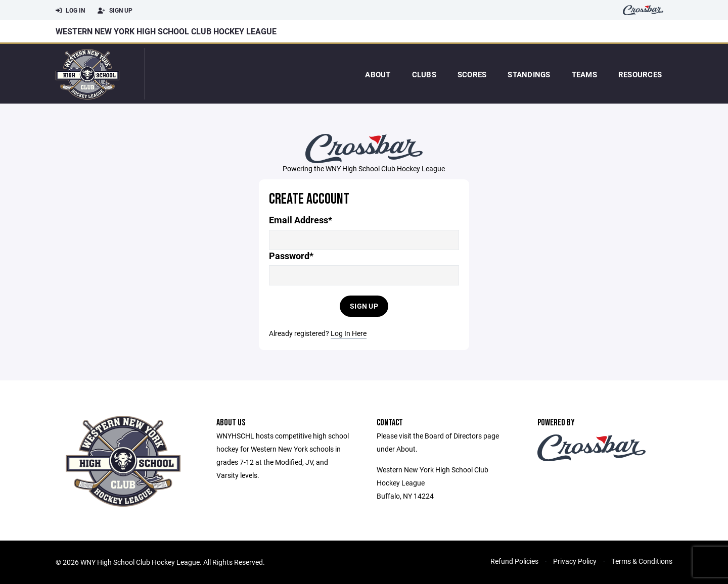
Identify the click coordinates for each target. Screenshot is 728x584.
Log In (70, 11)
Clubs (424, 74)
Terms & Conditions (642, 561)
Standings (529, 74)
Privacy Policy (575, 561)
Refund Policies (514, 561)
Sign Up (115, 11)
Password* (291, 256)
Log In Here (349, 333)
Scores (472, 74)
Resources (640, 74)
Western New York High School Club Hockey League (166, 31)
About (378, 74)
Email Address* (301, 220)
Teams (584, 74)
